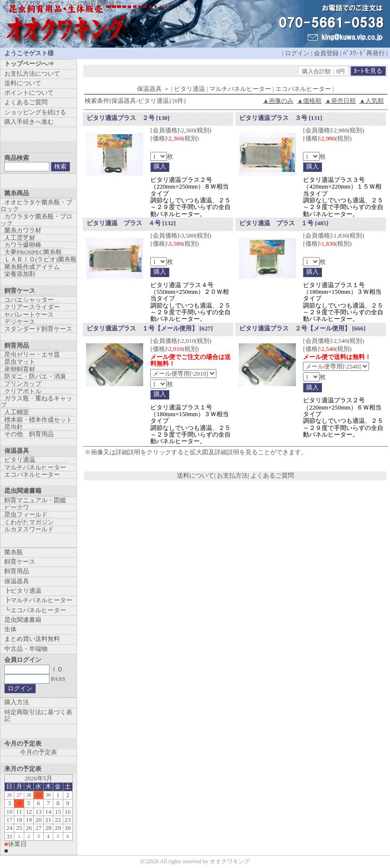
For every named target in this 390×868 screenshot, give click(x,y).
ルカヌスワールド (29, 529)
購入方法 (17, 702)
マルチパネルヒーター (35, 467)
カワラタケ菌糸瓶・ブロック (36, 220)
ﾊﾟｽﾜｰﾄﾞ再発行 (364, 53)
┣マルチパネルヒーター (38, 600)
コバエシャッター (29, 300)
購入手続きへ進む (29, 122)
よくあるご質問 (272, 475)
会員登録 (326, 53)
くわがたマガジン (29, 522)
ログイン (297, 53)
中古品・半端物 (26, 649)
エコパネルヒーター (32, 474)
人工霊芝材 (20, 238)
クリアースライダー (32, 307)
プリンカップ (23, 384)
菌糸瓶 (14, 552)
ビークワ (17, 507)
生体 (10, 629)
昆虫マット (20, 362)
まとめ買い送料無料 (32, 639)
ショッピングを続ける (35, 112)
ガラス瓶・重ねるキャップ (36, 402)
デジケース (20, 322)
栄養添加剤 (20, 274)
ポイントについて (29, 93)
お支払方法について (32, 74)
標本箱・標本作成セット (38, 420)
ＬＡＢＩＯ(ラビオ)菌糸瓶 (40, 259)
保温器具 (17, 581)
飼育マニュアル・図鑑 (35, 500)
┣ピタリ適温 (23, 591)
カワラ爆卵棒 (23, 245)
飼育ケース (20, 562)
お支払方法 (232, 475)
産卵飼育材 (20, 369)
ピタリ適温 (20, 460)
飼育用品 (17, 571)
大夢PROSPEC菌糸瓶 (33, 252)
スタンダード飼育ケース (38, 329)
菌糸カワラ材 (23, 230)
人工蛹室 (17, 412)
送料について (195, 475)
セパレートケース (29, 314)
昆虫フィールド (26, 514)
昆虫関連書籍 (23, 620)
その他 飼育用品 (29, 434)
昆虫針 (14, 427)
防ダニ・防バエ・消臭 (35, 376)
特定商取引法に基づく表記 (38, 715)
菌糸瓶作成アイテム (32, 267)
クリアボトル (23, 391)
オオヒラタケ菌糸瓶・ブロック (36, 205)
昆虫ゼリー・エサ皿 (32, 354)
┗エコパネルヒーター (35, 610)
